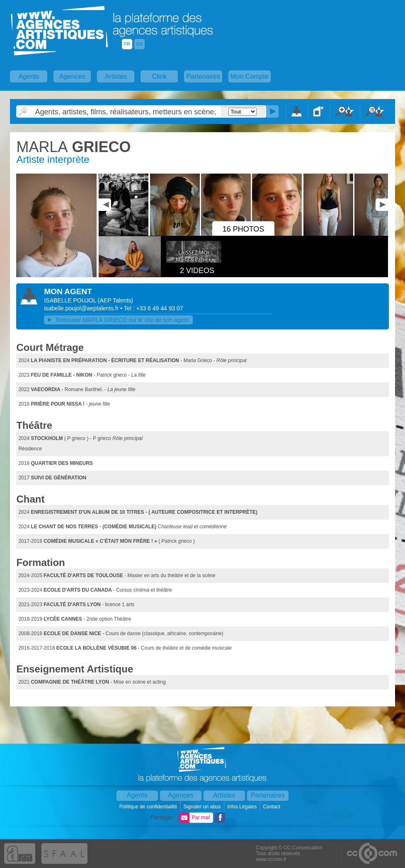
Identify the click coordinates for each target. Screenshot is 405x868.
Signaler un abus (202, 807)
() (115, 300)
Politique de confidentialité (149, 807)
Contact (273, 807)
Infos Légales (243, 807)
